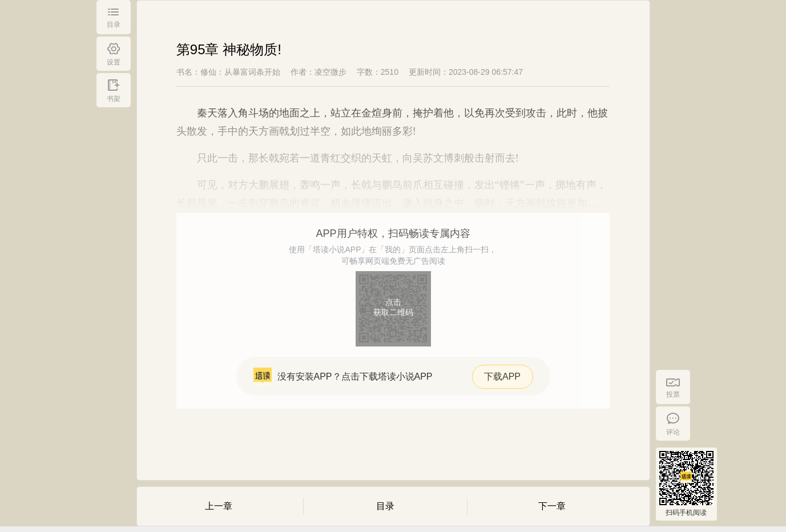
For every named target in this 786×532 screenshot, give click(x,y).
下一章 (552, 506)
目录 (385, 506)
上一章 (219, 506)
